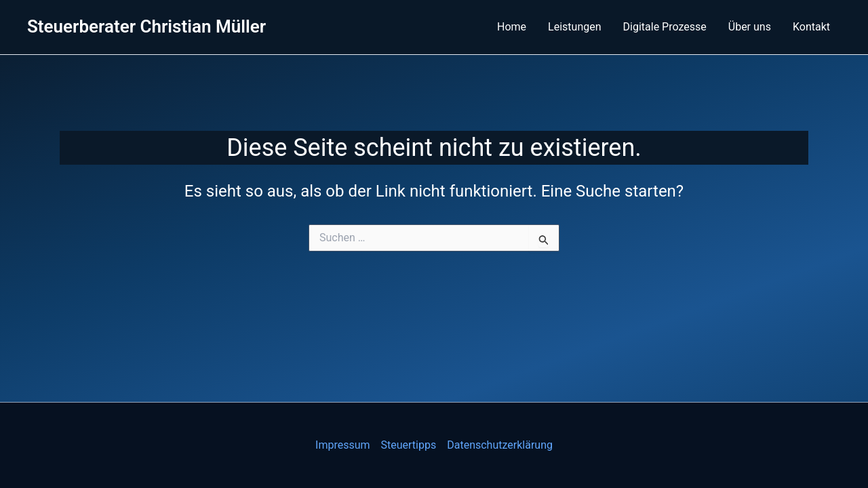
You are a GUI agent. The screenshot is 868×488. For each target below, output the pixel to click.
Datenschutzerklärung (500, 445)
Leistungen (574, 27)
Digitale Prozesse (665, 27)
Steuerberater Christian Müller (146, 26)
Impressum (343, 445)
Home (512, 27)
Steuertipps (409, 445)
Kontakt (811, 27)
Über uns (750, 27)
